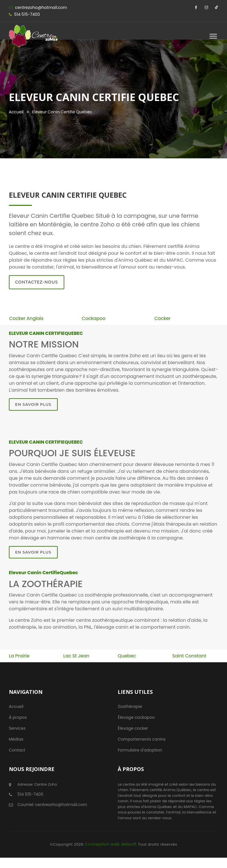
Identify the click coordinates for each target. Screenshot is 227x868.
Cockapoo (94, 318)
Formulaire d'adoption (140, 750)
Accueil (16, 112)
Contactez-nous (37, 282)
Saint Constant (189, 656)
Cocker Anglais (26, 318)
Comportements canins (141, 739)
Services (17, 728)
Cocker (162, 318)
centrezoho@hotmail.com (41, 7)
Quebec (127, 656)
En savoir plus (33, 404)
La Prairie (19, 656)
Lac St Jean (76, 656)
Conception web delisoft (111, 844)
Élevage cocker (133, 728)
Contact (17, 750)
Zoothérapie (130, 706)
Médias (16, 739)
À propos (18, 717)
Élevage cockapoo (136, 717)
